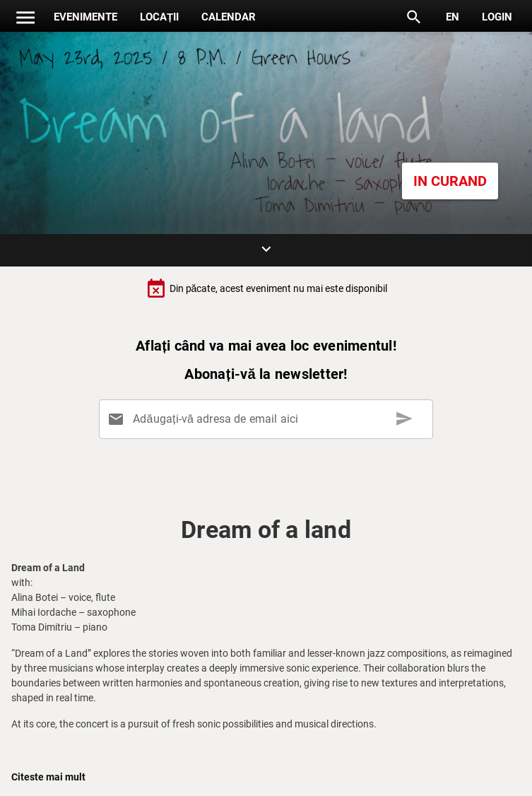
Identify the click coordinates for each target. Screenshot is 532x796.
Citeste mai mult (48, 777)
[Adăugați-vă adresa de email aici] (269, 419)
